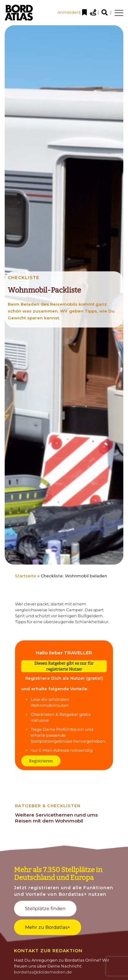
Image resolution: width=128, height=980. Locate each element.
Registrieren (41, 761)
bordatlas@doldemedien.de (43, 972)
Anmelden (68, 12)
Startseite (26, 576)
